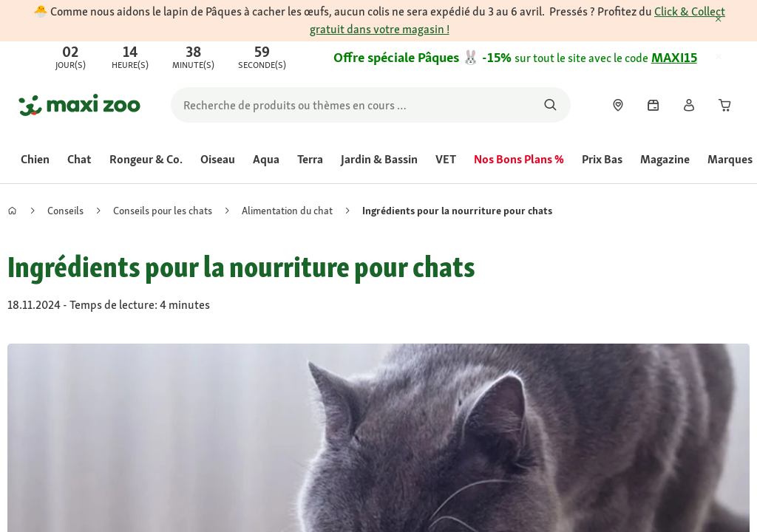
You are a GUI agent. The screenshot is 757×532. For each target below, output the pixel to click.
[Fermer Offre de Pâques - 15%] (732, 58)
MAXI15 (674, 57)
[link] (378, 58)
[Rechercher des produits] (550, 105)
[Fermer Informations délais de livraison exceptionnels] (732, 20)
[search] (371, 105)
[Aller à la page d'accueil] (79, 105)
